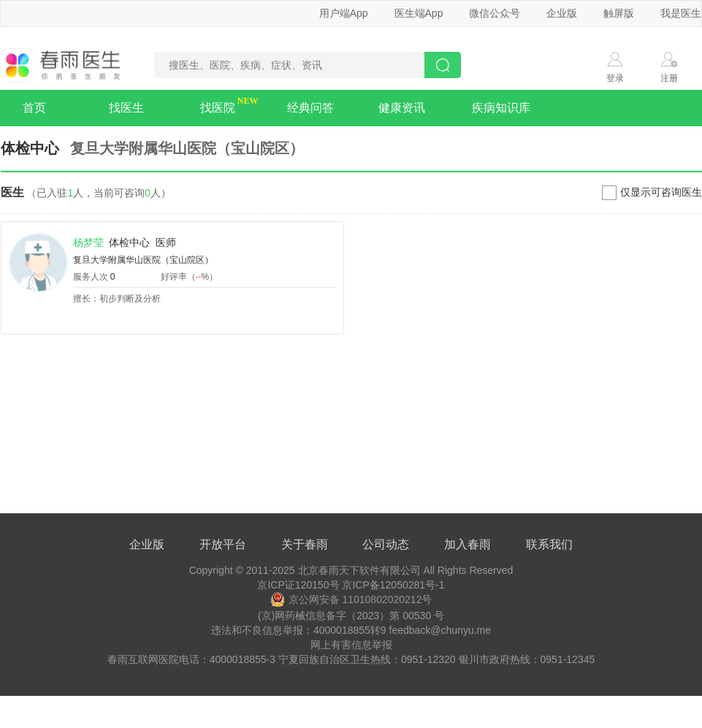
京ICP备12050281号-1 (393, 585)
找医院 (218, 108)
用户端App (344, 13)
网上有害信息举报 (351, 645)
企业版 (562, 13)
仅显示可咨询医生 (661, 192)
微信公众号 (495, 13)
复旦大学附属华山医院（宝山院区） (143, 260)
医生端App (419, 13)
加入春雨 (468, 544)
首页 (34, 108)
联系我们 (549, 544)
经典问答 (310, 108)
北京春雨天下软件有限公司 (359, 570)
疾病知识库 (501, 108)
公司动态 (386, 544)
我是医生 (681, 13)
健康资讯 (402, 108)
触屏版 (619, 13)
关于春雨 (305, 544)
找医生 (126, 108)
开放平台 (223, 544)
